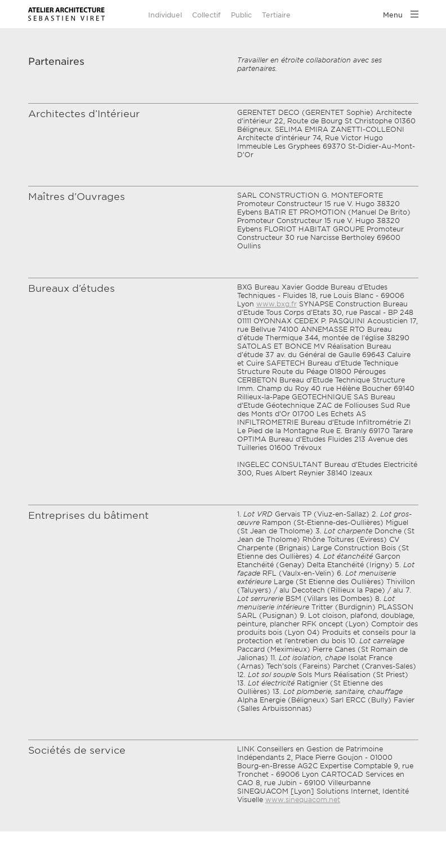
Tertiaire (276, 15)
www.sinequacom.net (303, 800)
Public (241, 15)
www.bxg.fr (276, 304)
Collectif (206, 15)
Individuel (165, 15)
